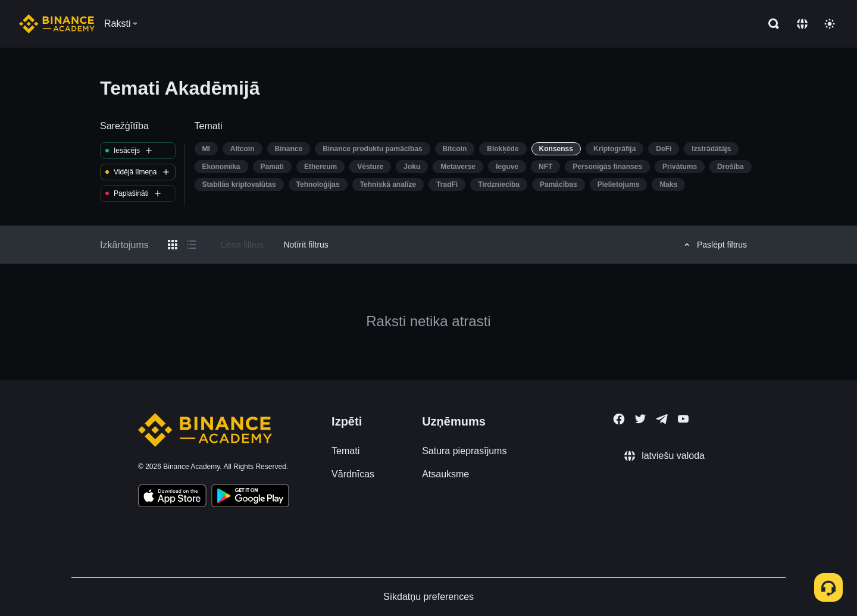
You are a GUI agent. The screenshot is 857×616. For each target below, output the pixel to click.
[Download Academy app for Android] (250, 498)
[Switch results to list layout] (192, 245)
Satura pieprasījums (464, 451)
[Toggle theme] (830, 24)
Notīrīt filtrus (306, 245)
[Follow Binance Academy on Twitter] (640, 419)
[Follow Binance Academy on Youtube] (683, 419)
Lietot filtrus (242, 245)
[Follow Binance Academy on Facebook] (619, 419)
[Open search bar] (770, 24)
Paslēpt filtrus (714, 245)
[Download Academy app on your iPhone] (172, 498)
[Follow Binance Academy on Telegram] (662, 419)
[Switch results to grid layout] (173, 245)
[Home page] (57, 24)
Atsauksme (445, 474)
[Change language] (802, 24)
